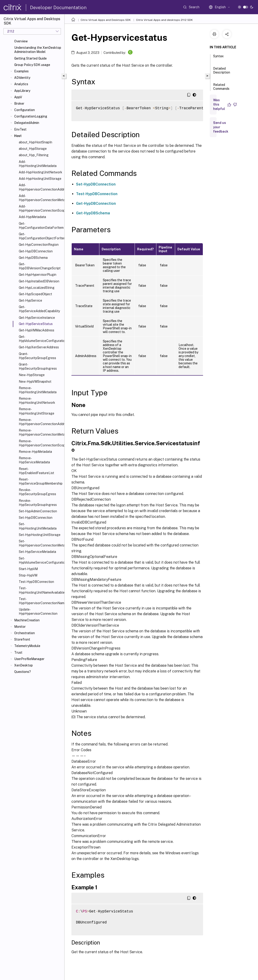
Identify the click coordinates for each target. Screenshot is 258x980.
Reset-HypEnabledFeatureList (36, 471)
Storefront (22, 639)
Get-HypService (30, 300)
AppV (18, 97)
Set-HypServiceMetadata (37, 552)
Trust (18, 652)
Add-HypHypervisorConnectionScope (41, 208)
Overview (21, 41)
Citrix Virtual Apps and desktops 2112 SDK (164, 20)
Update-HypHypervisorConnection (38, 611)
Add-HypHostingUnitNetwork (41, 172)
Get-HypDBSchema (33, 258)
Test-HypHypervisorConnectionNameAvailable (41, 601)
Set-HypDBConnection (36, 518)
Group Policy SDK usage (32, 65)
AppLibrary (22, 91)
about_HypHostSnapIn (35, 142)
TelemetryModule (27, 646)
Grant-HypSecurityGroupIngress (38, 366)
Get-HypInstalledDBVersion (39, 281)
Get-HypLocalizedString (37, 288)
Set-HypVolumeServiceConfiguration (41, 560)
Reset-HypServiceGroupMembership (41, 481)
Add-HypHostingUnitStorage (40, 179)
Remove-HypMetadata (35, 452)
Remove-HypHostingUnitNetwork (37, 401)
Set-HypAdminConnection (38, 511)
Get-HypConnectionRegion (39, 245)
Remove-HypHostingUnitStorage (37, 411)
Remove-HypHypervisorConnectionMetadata (41, 432)
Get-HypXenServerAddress (39, 347)
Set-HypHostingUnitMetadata (38, 526)
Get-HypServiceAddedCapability (39, 309)
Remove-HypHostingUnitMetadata (38, 390)
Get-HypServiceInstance (37, 318)
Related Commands (221, 89)
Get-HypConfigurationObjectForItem (41, 236)
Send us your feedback (221, 127)
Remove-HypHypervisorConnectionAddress (41, 422)
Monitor (20, 627)
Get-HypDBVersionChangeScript (40, 266)
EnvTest (20, 129)
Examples (21, 71)
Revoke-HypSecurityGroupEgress (37, 492)
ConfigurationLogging (31, 116)
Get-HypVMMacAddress (37, 330)
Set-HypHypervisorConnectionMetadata (41, 543)
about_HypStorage (33, 149)
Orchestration (24, 633)
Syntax (218, 58)
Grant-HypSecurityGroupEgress (37, 356)
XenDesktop (23, 665)
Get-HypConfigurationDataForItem (41, 226)
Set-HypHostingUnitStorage (40, 535)
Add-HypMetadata (32, 217)
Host (18, 136)
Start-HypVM (28, 569)
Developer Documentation (58, 8)
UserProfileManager (29, 659)
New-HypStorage (32, 375)
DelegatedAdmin (27, 123)
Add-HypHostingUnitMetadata (38, 164)
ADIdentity (22, 78)
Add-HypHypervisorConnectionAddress (41, 187)
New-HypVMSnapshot (35, 382)
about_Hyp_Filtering (34, 155)
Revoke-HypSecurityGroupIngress (38, 503)
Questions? (23, 672)
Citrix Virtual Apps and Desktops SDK (106, 20)
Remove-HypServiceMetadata (34, 460)
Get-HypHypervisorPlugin (38, 275)
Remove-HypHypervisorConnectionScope (41, 443)
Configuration (24, 110)
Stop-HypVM (28, 575)
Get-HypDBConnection (36, 251)
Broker (19, 104)
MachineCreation (27, 620)
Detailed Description (222, 72)
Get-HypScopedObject (35, 294)
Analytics (21, 84)
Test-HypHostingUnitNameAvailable (41, 590)
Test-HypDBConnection (36, 582)
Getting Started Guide (30, 58)
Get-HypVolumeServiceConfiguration (41, 339)
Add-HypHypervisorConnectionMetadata (41, 198)
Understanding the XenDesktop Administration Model (38, 50)
